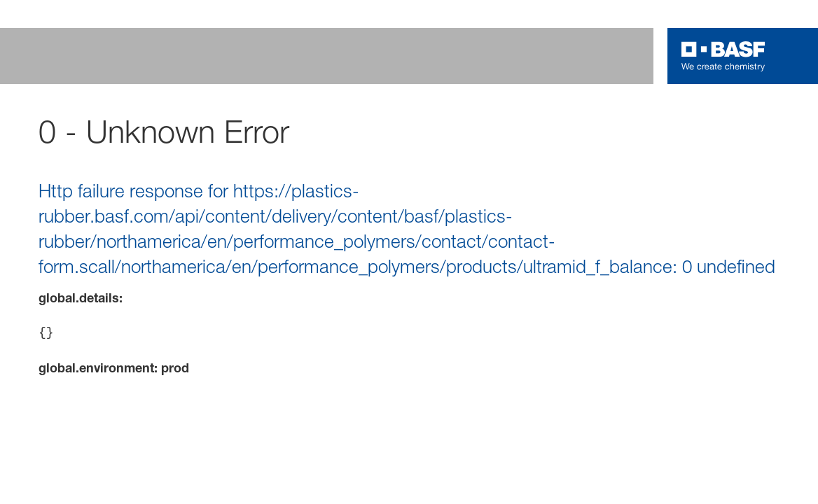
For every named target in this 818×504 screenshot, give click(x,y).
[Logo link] (723, 56)
